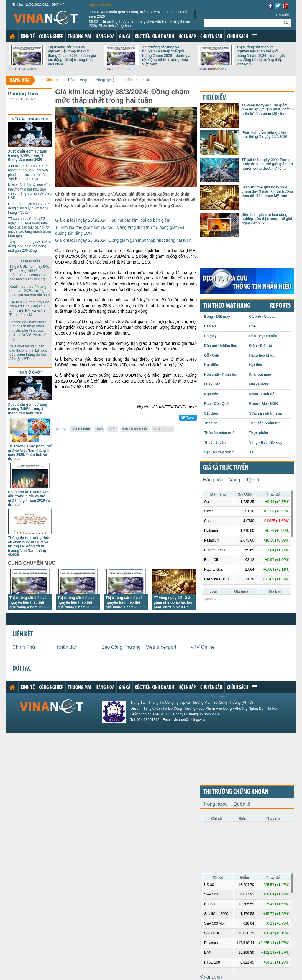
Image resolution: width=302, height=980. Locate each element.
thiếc (113, 429)
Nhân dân (67, 647)
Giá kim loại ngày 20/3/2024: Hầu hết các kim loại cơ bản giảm (113, 220)
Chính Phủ (24, 647)
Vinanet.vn (211, 977)
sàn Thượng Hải (135, 429)
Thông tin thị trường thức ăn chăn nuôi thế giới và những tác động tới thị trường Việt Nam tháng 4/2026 (29, 546)
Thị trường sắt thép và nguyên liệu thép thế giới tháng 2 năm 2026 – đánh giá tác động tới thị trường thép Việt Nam (166, 56)
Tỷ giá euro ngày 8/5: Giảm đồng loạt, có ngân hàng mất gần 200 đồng (29, 246)
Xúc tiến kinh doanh (154, 37)
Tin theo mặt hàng (227, 306)
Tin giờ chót (101, 5)
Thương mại (79, 37)
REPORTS (280, 306)
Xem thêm (255, 36)
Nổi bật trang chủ (30, 119)
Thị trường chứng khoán (236, 792)
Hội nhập (187, 37)
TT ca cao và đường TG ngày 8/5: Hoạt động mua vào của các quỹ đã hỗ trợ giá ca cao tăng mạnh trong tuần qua (29, 227)
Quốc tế (242, 804)
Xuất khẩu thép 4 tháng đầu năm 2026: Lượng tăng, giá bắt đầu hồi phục (30, 291)
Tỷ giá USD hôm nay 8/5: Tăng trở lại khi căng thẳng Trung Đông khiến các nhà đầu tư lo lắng (29, 273)
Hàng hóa (105, 37)
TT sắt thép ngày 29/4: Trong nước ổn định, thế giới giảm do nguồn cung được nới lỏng (267, 164)
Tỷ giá (253, 480)
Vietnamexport (161, 647)
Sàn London (163, 429)
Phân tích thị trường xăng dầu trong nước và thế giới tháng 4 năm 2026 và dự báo (29, 498)
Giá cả (125, 37)
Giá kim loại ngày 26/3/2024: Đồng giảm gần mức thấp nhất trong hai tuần (123, 240)
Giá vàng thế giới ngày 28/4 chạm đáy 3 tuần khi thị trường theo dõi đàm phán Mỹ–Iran (267, 192)
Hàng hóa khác (138, 80)
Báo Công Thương (121, 647)
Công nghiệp (51, 37)
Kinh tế (28, 37)
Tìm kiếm (283, 15)
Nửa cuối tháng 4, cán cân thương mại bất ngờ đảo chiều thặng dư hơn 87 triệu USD (30, 191)
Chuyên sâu (211, 37)
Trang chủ (12, 37)
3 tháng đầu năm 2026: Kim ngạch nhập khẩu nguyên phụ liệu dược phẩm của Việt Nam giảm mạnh (30, 172)
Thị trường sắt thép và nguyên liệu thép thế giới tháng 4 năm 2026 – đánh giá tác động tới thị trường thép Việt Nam (72, 56)
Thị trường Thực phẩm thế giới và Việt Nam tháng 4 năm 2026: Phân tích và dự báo (139, 24)
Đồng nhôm (81, 429)
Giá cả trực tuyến (226, 468)
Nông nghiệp (106, 80)
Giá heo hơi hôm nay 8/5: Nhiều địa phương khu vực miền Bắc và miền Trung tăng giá (29, 308)
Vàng (235, 480)
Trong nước (215, 804)
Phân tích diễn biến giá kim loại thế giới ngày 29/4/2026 (264, 135)
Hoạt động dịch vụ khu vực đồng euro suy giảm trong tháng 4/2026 (29, 208)
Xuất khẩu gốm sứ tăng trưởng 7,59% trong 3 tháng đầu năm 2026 (139, 14)
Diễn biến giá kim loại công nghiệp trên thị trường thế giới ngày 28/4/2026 (267, 219)
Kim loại (52, 80)
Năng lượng (77, 80)
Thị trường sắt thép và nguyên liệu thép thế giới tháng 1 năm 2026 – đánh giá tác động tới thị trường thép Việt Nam (261, 56)
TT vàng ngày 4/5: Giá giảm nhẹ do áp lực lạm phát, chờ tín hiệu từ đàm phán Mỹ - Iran (268, 109)
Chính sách (237, 37)
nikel (100, 429)
